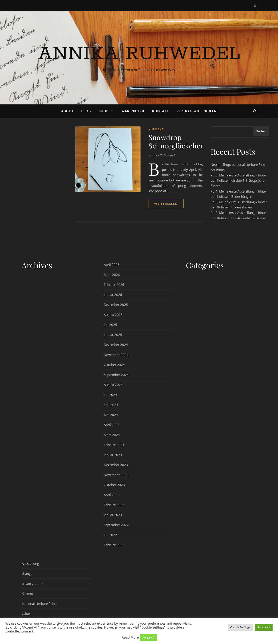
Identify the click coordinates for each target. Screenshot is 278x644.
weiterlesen (166, 204)
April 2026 (112, 265)
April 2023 (112, 495)
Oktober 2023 (114, 485)
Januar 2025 (113, 335)
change (27, 574)
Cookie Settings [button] (240, 627)
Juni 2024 (111, 405)
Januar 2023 (113, 515)
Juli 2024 (110, 395)
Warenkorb (133, 111)
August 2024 (113, 385)
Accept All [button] (264, 627)
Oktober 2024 (114, 365)
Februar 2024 (114, 445)
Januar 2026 (113, 295)
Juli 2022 (110, 535)
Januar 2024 (113, 455)
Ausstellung (30, 563)
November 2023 (116, 475)
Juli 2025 (110, 325)
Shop (104, 111)
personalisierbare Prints (40, 604)
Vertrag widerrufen (197, 111)
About (67, 111)
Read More (130, 637)
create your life (33, 584)
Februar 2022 (114, 545)
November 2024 (116, 355)
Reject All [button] (148, 637)
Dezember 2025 (116, 305)
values (26, 614)
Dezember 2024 (116, 345)
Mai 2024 (111, 415)
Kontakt (160, 111)
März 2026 (112, 275)
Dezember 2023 (116, 465)
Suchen (261, 131)
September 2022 (116, 525)
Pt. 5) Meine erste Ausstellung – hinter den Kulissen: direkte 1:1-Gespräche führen (239, 180)
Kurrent (156, 129)
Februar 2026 (114, 285)
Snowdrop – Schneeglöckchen (177, 141)
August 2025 (113, 315)
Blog (86, 111)
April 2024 (112, 425)
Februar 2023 (114, 505)
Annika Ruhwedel (139, 54)
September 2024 (116, 375)
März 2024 (112, 435)
